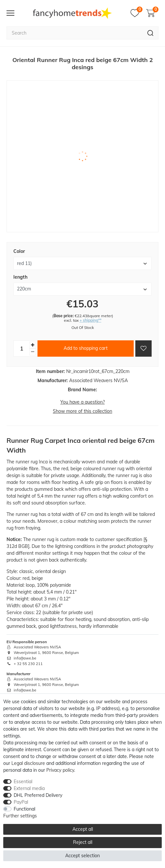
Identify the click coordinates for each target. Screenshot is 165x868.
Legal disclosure (28, 763)
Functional (24, 809)
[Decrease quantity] (33, 352)
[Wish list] (136, 13)
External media (29, 788)
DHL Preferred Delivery (38, 795)
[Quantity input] (22, 349)
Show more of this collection (82, 411)
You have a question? (82, 402)
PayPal (21, 802)
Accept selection (82, 856)
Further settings (20, 816)
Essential (23, 782)
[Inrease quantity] (33, 345)
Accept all (83, 829)
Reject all (83, 842)
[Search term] (75, 33)
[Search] (150, 33)
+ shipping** (90, 320)
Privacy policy (60, 770)
